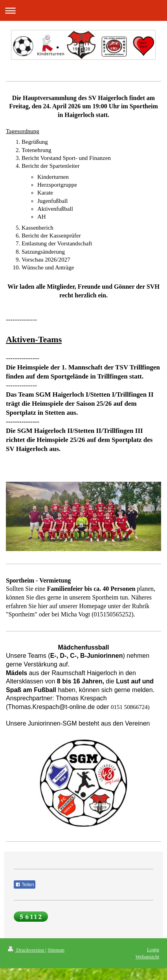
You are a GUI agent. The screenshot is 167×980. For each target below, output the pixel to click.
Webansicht (147, 957)
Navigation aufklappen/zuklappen (83, 10)
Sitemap (56, 950)
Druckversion (27, 950)
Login (153, 949)
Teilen (25, 885)
